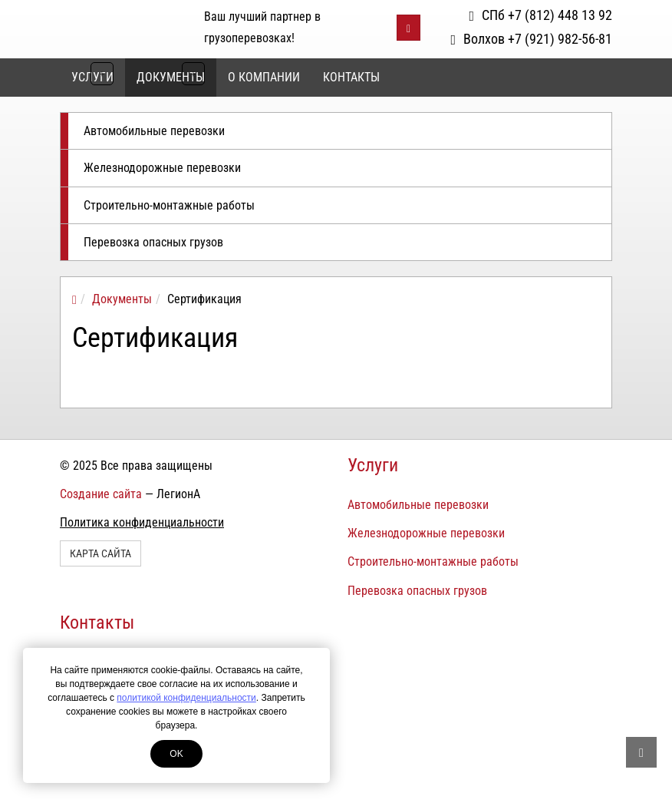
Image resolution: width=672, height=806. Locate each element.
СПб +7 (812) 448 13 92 (540, 15)
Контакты (351, 77)
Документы (171, 77)
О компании (264, 77)
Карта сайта (100, 553)
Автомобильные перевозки (154, 131)
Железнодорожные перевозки (162, 168)
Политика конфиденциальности (142, 522)
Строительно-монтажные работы (169, 205)
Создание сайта (101, 494)
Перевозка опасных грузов (153, 242)
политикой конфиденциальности (186, 698)
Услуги (373, 465)
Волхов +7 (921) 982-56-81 (531, 39)
